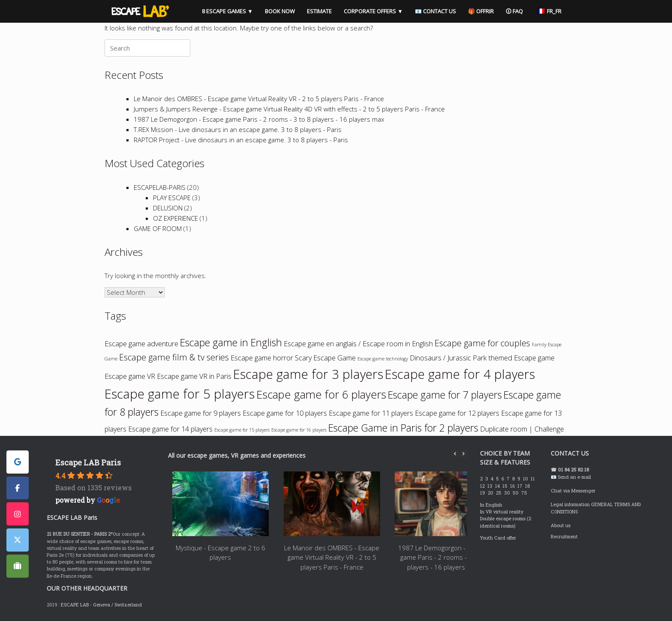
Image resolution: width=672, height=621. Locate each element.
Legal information (570, 504)
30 (508, 493)
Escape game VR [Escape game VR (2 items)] (130, 376)
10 (526, 479)
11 (533, 479)
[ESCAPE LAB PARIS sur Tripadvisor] (18, 566)
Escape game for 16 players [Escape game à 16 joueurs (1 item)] (299, 430)
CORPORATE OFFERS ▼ (373, 11)
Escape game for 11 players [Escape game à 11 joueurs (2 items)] (371, 413)
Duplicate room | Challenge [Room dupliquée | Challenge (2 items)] (522, 429)
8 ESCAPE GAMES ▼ (227, 11)
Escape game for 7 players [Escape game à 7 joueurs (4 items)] (445, 395)
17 (520, 486)
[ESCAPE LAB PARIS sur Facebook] (18, 488)
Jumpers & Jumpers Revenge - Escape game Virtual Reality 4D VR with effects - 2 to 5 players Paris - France (289, 109)
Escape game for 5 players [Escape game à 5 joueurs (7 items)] (180, 394)
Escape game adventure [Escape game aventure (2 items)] (141, 344)
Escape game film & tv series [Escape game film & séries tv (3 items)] (174, 357)
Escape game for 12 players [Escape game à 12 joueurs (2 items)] (457, 413)
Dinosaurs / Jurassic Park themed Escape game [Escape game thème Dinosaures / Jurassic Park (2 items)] (482, 358)
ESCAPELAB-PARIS (160, 187)
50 (516, 493)
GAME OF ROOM (158, 228)
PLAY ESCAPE (172, 198)
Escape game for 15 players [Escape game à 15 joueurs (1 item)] (242, 430)
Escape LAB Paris (88, 462)
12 (483, 486)
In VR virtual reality (502, 512)
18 (528, 486)
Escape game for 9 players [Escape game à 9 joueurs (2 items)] (201, 413)
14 (498, 486)
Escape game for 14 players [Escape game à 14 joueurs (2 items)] (170, 429)
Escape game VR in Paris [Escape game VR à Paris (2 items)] (194, 376)
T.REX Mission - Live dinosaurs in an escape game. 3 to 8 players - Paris (238, 129)
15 (505, 486)
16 (513, 486)
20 (491, 493)
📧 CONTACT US (435, 11)
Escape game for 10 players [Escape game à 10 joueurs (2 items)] (285, 413)
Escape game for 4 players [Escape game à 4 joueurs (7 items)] (460, 374)
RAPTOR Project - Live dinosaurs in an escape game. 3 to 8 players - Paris (241, 140)
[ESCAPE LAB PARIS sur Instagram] (18, 514)
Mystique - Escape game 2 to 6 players (220, 553)
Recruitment (564, 537)
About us (561, 525)
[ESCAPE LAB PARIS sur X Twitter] (18, 540)
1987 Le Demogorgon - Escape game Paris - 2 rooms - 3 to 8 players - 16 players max (259, 119)
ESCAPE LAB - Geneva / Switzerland (101, 605)
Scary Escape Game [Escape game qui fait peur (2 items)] (325, 358)
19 (483, 493)
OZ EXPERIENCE (175, 218)
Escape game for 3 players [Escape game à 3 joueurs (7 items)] (308, 374)
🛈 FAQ (514, 11)
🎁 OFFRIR (481, 11)
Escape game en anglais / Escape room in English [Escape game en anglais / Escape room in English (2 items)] (358, 344)
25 (499, 493)
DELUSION (168, 208)
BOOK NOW (280, 11)
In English (491, 505)
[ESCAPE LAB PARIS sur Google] (18, 462)
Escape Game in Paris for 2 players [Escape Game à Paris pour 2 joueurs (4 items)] (403, 428)
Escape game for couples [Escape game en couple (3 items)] (482, 343)
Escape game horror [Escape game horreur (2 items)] (262, 358)
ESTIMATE (319, 11)
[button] (463, 454)
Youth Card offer (498, 538)
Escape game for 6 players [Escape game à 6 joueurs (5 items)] (321, 394)
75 (525, 493)
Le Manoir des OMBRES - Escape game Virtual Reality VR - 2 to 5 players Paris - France (259, 99)
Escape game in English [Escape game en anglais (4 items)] (231, 342)
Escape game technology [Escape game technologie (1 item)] (383, 359)
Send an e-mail (574, 477)
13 (490, 486)
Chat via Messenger (573, 491)
